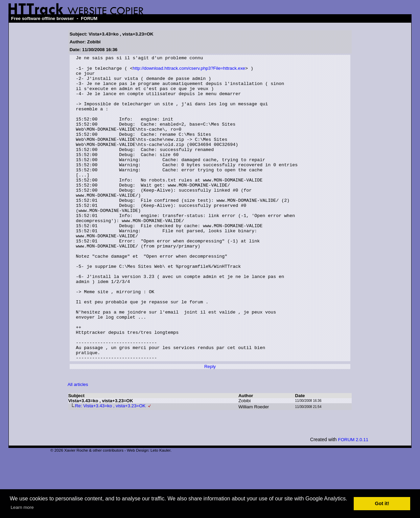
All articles (78, 445)
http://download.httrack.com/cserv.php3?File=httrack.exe (189, 71)
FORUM (89, 18)
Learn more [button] (22, 507)
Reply (210, 427)
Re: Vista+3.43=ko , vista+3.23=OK (110, 466)
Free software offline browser (43, 18)
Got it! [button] (382, 503)
